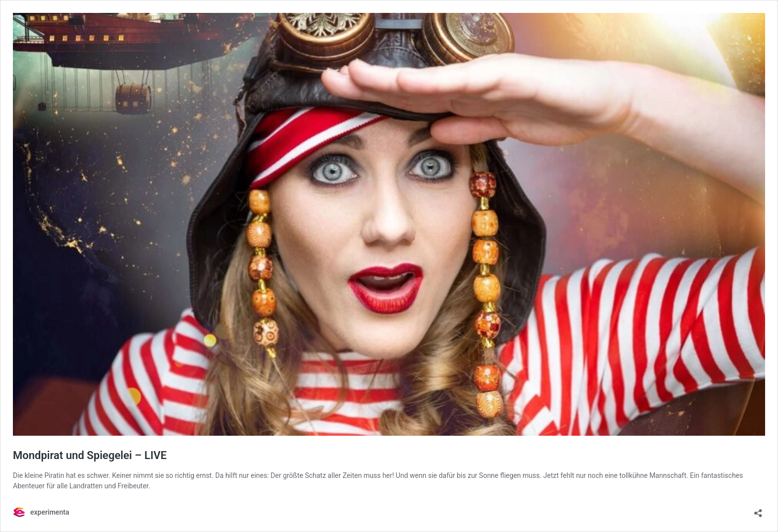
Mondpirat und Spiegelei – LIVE (90, 455)
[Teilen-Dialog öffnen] (758, 510)
